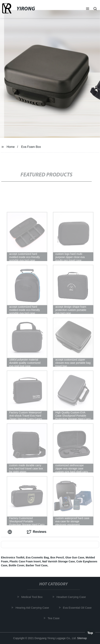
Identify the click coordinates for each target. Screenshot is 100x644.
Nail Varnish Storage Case (59, 561)
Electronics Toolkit (13, 557)
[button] (88, 9)
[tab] (11, 532)
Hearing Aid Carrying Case (33, 608)
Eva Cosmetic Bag (37, 557)
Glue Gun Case (75, 557)
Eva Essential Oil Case (78, 608)
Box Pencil (57, 557)
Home (11, 147)
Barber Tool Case (37, 565)
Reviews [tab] (37, 532)
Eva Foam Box (31, 147)
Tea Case (54, 618)
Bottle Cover (17, 565)
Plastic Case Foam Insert (25, 561)
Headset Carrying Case (72, 597)
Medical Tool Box (33, 597)
